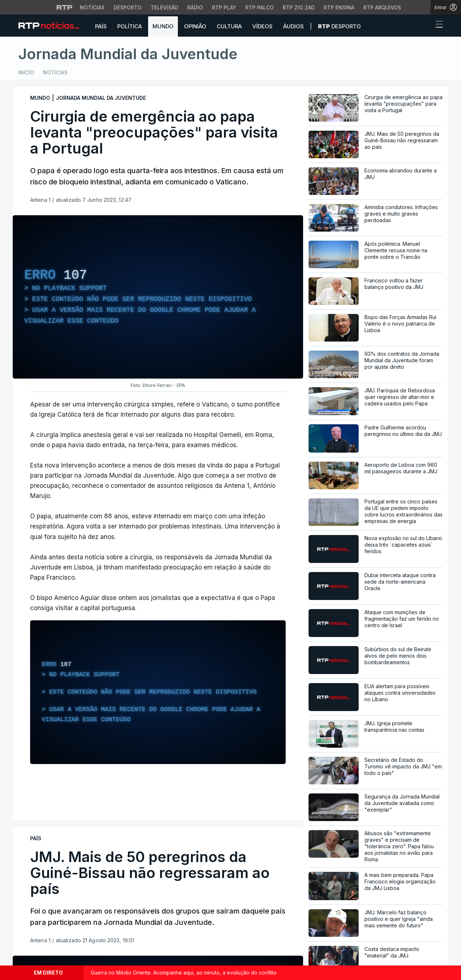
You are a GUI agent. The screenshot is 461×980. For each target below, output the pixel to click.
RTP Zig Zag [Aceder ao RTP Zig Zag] (299, 7)
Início (26, 72)
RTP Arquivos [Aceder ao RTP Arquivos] (382, 7)
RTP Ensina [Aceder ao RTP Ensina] (339, 7)
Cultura (229, 26)
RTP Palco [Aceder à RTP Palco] (260, 7)
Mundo (163, 26)
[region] (158, 297)
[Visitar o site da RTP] (65, 7)
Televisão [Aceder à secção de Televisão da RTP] (164, 7)
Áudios (293, 26)
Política (130, 26)
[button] (426, 26)
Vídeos (262, 26)
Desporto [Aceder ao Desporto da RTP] (128, 7)
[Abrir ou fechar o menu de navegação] (437, 25)
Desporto (339, 26)
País (101, 26)
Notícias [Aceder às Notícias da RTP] (92, 7)
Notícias (55, 72)
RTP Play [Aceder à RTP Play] (224, 7)
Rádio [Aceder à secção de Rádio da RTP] (195, 7)
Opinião (195, 26)
